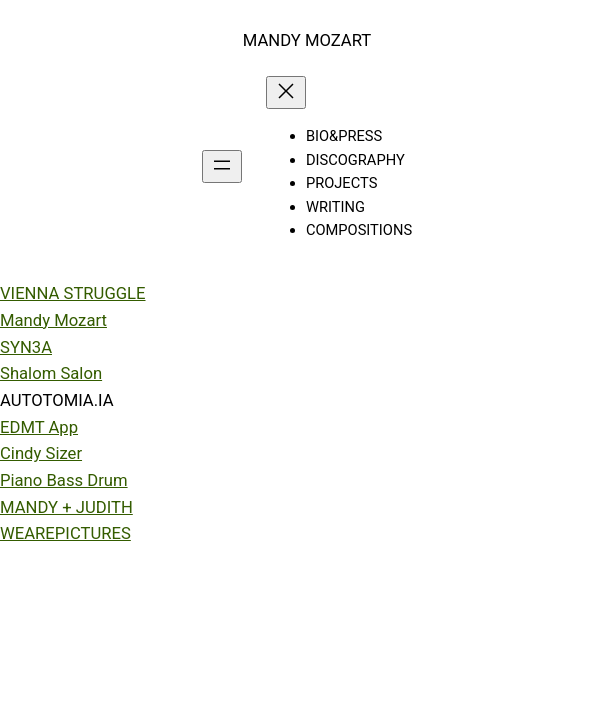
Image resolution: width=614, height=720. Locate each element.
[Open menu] (222, 166)
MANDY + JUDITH (66, 507)
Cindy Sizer (41, 453)
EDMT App (39, 427)
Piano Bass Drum (64, 480)
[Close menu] (286, 92)
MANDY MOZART (307, 40)
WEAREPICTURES (65, 533)
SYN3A (26, 347)
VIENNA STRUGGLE (73, 293)
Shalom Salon (51, 373)
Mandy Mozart (53, 320)
